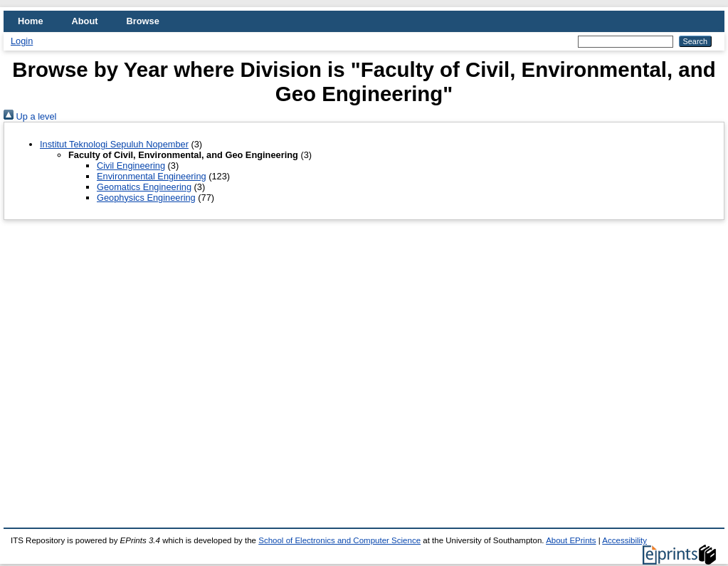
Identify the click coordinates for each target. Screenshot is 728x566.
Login (22, 41)
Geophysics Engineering (146, 198)
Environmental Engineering (152, 176)
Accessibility (624, 540)
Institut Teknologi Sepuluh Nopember (114, 144)
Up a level (30, 116)
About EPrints (571, 540)
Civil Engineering (131, 166)
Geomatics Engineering (144, 187)
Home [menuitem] (31, 21)
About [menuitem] (85, 21)
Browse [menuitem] (143, 21)
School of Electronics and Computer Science (339, 540)
